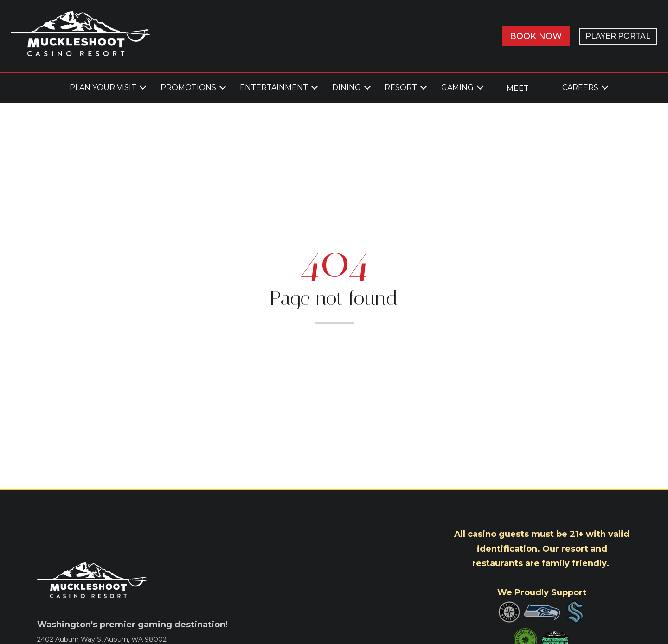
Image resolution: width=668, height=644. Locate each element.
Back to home (334, 344)
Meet (518, 88)
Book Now (536, 36)
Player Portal (618, 36)
